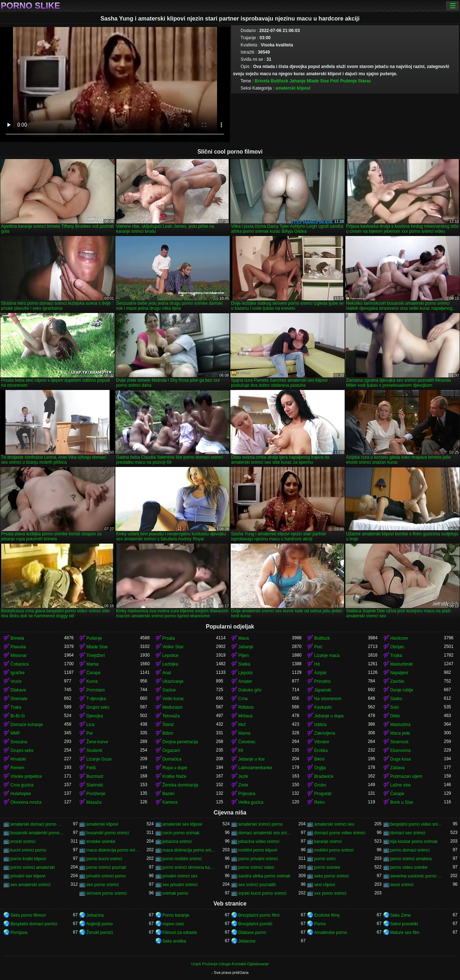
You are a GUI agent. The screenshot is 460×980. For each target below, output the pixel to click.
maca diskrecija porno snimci (189, 850)
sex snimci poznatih (257, 885)
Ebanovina (401, 750)
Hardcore (399, 638)
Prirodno (322, 681)
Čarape (93, 673)
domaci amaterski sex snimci (265, 833)
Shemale (19, 699)
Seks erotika (174, 941)
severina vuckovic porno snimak (417, 876)
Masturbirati (402, 664)
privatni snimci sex (180, 876)
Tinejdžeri (96, 655)
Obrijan (397, 647)
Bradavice (324, 776)
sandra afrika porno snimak (264, 876)
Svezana (19, 742)
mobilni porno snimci (334, 850)
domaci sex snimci (408, 833)
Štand (168, 725)
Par (90, 733)
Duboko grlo (250, 690)
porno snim (325, 859)
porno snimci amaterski (33, 867)
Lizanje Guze (99, 759)
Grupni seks (98, 707)
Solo (395, 707)
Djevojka (95, 716)
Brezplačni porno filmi (259, 915)
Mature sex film (405, 933)
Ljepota (245, 673)
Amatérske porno (330, 933)
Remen (17, 768)
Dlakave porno (252, 933)
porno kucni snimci (104, 859)
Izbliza (320, 725)
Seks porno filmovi (28, 915)
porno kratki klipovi (28, 859)
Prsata (169, 638)
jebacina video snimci (259, 841)
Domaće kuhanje (27, 725)
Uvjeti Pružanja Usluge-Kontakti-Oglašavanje (230, 964)
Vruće (16, 681)
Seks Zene (401, 915)
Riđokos (246, 707)
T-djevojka (96, 699)
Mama (92, 664)
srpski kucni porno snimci (262, 893)
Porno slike (30, 6)
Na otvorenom (328, 699)
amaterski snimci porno (260, 824)
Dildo (395, 716)
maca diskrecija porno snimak (113, 850)
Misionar (19, 655)
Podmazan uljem (406, 776)
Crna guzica (22, 785)
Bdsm (168, 733)
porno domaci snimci (410, 850)
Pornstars (95, 690)
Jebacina (95, 915)
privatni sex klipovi (28, 876)
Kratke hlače (174, 776)
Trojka (396, 655)
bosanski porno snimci (108, 833)
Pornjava (19, 933)
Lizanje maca (327, 655)
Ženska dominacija (180, 785)
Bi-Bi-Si (18, 716)
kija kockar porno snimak (414, 841)
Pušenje (349, 81)
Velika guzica (251, 802)
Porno (320, 924)
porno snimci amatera (411, 859)
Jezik (243, 776)
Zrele (243, 785)
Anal (167, 673)
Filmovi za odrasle (180, 933)
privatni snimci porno (106, 876)
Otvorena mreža (26, 802)
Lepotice (171, 655)
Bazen (169, 794)
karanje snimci (328, 841)
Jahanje (297, 81)
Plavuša (18, 647)
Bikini (319, 759)
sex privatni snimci (180, 885)
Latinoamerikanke (255, 768)
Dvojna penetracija (180, 742)
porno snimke (327, 867)
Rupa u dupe (175, 768)
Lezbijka (170, 664)
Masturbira (401, 725)
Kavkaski (323, 707)
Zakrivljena (325, 733)
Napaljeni (399, 673)
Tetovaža (171, 716)
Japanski (323, 690)
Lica (90, 725)
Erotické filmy (327, 915)
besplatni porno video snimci (417, 824)
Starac (365, 81)
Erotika (321, 750)
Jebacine (247, 941)
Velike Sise (173, 647)
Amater (245, 681)
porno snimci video (256, 867)
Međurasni (172, 707)
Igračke (17, 673)
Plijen (243, 655)
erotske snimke (101, 841)
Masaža (94, 802)
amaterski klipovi (293, 88)
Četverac (247, 742)
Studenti (94, 750)
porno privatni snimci (258, 859)
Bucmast (95, 776)
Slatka (244, 664)
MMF (15, 733)
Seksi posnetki (404, 924)
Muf (242, 725)
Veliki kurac (173, 699)
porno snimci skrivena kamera (189, 867)
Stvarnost (399, 742)
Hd (317, 664)
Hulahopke (21, 794)
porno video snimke (409, 867)
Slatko (396, 699)
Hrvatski (18, 759)
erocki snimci (23, 841)
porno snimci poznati (106, 867)
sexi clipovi (325, 885)
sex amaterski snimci (30, 885)
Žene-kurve (97, 742)
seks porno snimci (331, 876)
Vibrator (322, 742)
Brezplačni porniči (255, 924)
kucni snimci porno (28, 850)
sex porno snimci (102, 885)
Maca (243, 638)
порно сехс (173, 924)
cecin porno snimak (181, 833)
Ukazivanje (173, 681)
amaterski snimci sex (334, 824)
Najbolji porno (99, 924)
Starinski (95, 785)
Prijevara (247, 794)
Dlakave (18, 690)
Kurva (92, 681)
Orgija (320, 768)
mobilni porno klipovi (258, 850)
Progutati (323, 794)
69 (241, 750)
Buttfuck (279, 81)
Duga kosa (401, 759)
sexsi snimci (402, 885)
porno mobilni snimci (182, 859)
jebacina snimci (177, 841)
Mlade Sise (318, 81)
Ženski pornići (100, 933)
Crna (243, 699)
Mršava (245, 716)
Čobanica (20, 664)
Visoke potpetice (26, 776)
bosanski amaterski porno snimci (37, 833)
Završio (397, 681)
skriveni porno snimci (106, 893)
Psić (335, 81)
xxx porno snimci (330, 893)
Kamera (170, 802)
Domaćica (172, 759)
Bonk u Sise (402, 802)
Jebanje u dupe (329, 716)
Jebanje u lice (251, 759)
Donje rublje (402, 690)
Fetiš (91, 768)
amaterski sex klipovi (182, 824)
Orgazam (171, 750)
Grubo (320, 785)
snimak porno (175, 893)
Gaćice (169, 690)
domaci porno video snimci (340, 833)
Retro (319, 802)
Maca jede (400, 733)
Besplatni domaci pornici (34, 924)
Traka (16, 707)
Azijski (320, 673)
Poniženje (96, 794)
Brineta (262, 81)
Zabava (397, 768)
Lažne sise (401, 785)
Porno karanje (176, 915)
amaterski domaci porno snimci (37, 824)
